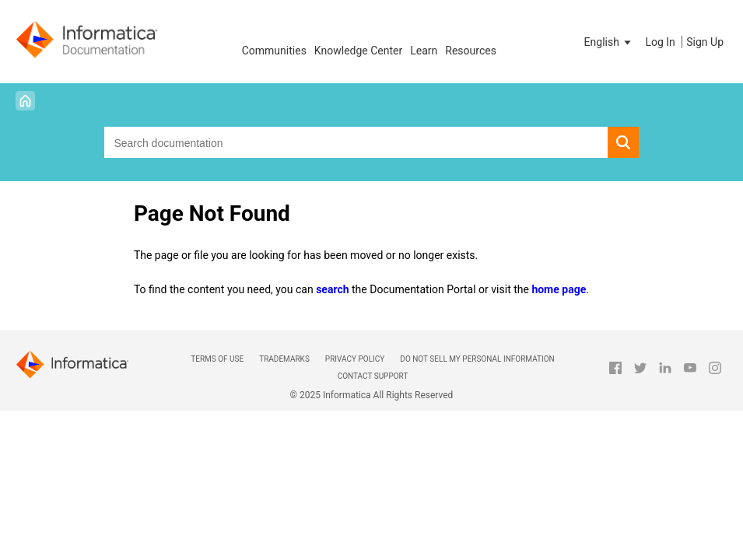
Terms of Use (217, 359)
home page (559, 289)
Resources (471, 51)
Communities (274, 51)
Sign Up (705, 42)
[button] (609, 42)
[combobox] (356, 142)
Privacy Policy (355, 359)
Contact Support (373, 376)
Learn (424, 51)
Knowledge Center (358, 51)
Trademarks (284, 359)
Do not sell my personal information (477, 359)
